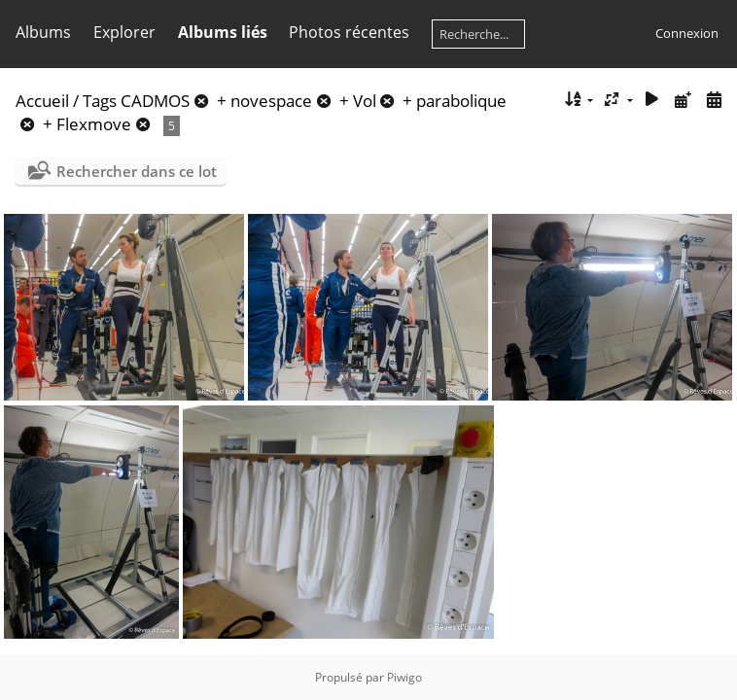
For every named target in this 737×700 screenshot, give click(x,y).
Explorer (124, 32)
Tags (100, 101)
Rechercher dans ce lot (137, 171)
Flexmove (94, 124)
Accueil (42, 101)
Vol (365, 101)
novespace (271, 101)
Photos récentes (349, 32)
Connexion (687, 33)
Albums (43, 32)
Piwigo (404, 677)
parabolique (461, 101)
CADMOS (155, 101)
